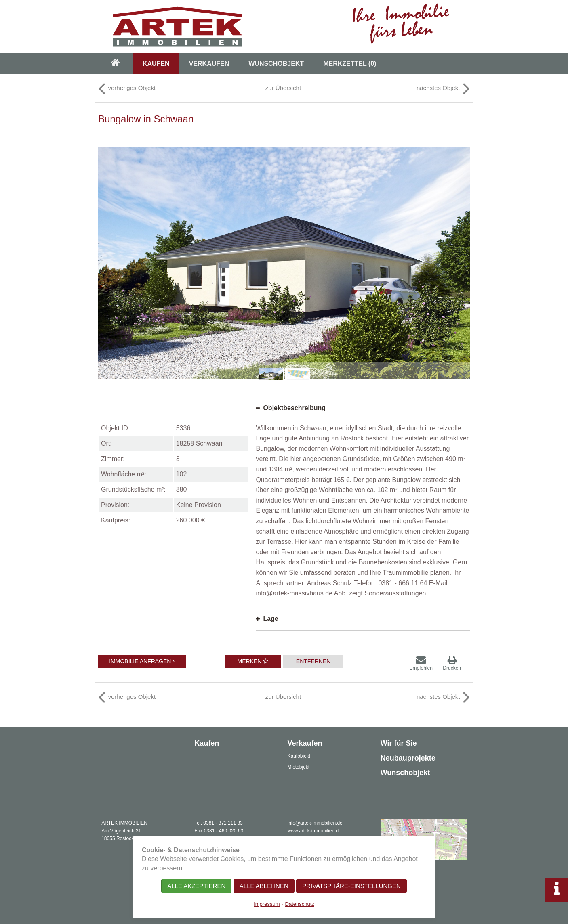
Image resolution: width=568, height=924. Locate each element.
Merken (253, 661)
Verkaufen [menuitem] (209, 64)
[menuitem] (116, 64)
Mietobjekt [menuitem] (299, 767)
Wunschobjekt (405, 773)
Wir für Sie (399, 743)
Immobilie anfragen (142, 661)
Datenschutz (300, 904)
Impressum (267, 904)
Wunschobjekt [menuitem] (276, 64)
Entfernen (313, 661)
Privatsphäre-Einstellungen (351, 886)
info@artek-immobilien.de (315, 823)
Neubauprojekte (408, 758)
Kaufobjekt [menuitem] (299, 756)
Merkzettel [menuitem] (350, 64)
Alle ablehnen (264, 886)
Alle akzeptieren (196, 886)
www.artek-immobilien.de (315, 831)
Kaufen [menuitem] (156, 64)
